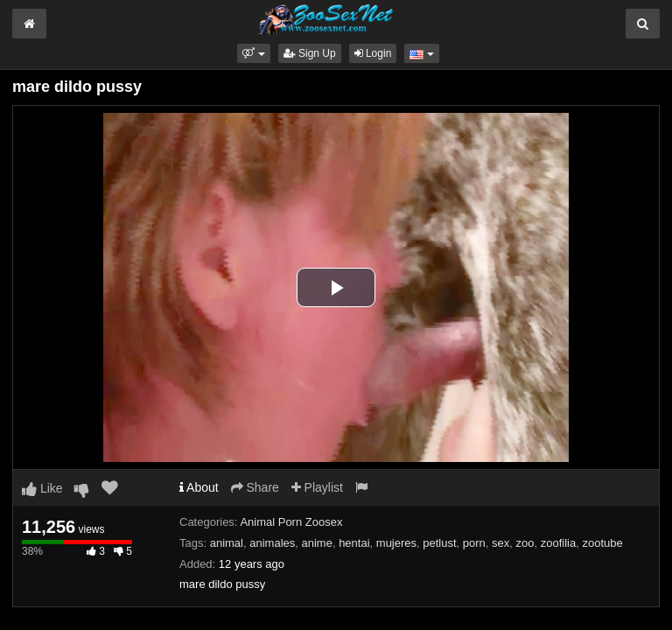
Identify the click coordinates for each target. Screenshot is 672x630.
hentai (354, 543)
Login (373, 53)
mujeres (396, 543)
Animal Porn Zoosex (291, 522)
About (199, 487)
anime (316, 543)
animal (227, 543)
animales (272, 543)
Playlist (317, 487)
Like (42, 488)
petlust (439, 543)
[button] (253, 53)
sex (500, 543)
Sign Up (310, 53)
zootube (602, 543)
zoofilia (558, 543)
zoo (525, 543)
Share (255, 487)
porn (474, 543)
